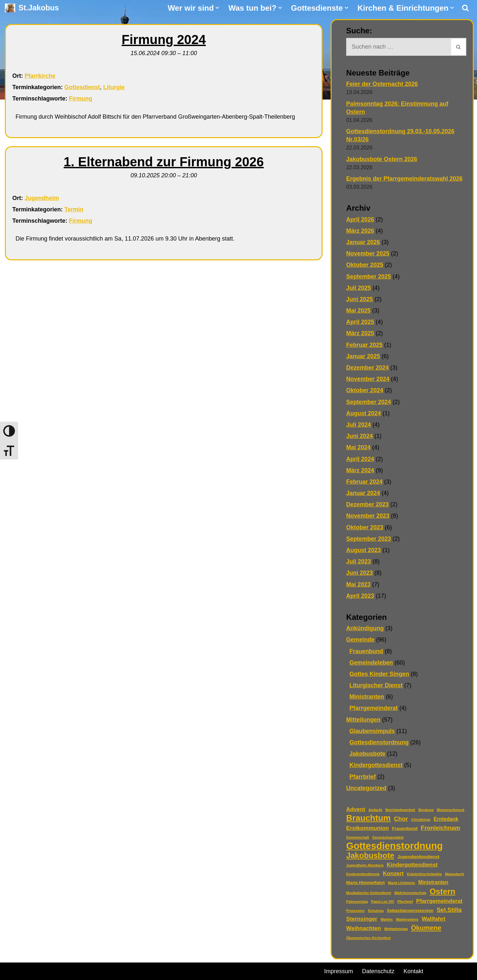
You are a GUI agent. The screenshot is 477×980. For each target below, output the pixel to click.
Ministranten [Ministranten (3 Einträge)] (433, 882)
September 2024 (369, 402)
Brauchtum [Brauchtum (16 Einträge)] (368, 818)
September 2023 (369, 539)
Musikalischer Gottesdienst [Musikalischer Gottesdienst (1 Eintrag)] (369, 893)
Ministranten (367, 697)
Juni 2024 (359, 436)
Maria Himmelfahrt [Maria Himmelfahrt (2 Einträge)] (365, 883)
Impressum (339, 971)
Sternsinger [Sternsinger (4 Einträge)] (362, 919)
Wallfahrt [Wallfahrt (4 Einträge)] (433, 919)
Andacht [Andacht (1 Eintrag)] (375, 810)
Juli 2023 (358, 561)
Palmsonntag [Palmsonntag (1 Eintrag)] (357, 902)
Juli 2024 (358, 425)
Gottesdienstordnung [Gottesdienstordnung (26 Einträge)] (394, 846)
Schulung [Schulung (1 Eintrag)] (376, 911)
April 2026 (360, 219)
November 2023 (368, 516)
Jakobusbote (367, 754)
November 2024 (368, 379)
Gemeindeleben (371, 663)
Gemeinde (360, 640)
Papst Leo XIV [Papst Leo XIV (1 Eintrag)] (383, 902)
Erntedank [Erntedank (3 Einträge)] (446, 819)
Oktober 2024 (365, 390)
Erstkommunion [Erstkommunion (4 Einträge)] (367, 828)
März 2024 (360, 470)
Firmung (81, 99)
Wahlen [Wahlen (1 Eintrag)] (387, 919)
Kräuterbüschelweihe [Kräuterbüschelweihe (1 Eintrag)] (424, 874)
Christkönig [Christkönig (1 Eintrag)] (421, 820)
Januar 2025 (363, 356)
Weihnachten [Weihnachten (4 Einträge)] (363, 928)
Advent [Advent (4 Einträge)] (356, 809)
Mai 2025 (358, 311)
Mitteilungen (363, 720)
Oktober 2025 (365, 265)
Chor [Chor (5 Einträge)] (401, 819)
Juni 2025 (359, 299)
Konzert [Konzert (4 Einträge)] (393, 873)
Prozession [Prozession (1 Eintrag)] (355, 911)
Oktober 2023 (365, 527)
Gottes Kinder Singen (379, 674)
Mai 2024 (358, 447)
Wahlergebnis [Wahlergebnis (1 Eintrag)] (407, 919)
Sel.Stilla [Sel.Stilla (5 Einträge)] (449, 910)
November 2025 (368, 254)
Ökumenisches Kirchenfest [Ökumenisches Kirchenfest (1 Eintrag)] (368, 938)
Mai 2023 (358, 584)
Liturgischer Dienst (376, 685)
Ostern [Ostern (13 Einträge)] (443, 891)
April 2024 (360, 459)
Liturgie (114, 87)
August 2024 (363, 413)
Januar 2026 (363, 242)
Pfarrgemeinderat (374, 708)
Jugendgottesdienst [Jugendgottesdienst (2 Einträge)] (418, 857)
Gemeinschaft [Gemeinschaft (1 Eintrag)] (358, 837)
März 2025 (360, 333)
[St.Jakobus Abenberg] (32, 8)
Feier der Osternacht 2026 (382, 84)
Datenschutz (378, 971)
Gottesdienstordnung (379, 742)
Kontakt (413, 971)
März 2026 (360, 231)
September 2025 (369, 277)
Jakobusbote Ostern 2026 (382, 159)
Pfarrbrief (363, 777)
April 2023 (360, 596)
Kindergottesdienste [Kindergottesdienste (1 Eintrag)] (363, 874)
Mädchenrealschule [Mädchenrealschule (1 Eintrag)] (410, 893)
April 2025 (360, 322)
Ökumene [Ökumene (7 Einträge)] (426, 928)
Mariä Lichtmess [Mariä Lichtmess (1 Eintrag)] (402, 883)
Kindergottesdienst (376, 765)
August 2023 (363, 550)
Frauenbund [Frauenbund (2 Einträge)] (405, 828)
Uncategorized (366, 788)
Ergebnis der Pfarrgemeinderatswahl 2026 (404, 179)
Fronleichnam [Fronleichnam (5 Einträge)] (440, 828)
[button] (217, 8)
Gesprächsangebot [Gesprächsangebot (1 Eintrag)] (388, 837)
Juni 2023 (359, 573)
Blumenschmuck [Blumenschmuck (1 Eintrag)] (451, 810)
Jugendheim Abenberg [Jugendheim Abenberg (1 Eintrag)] (365, 865)
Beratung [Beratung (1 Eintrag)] (426, 810)
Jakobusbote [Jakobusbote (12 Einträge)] (370, 855)
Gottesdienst (82, 87)
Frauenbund (366, 651)
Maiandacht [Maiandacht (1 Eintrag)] (454, 874)
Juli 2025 (358, 288)
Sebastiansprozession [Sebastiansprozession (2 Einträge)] (410, 910)
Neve (12, 970)
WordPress (79, 970)
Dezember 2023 (367, 504)
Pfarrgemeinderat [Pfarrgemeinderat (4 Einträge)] (439, 901)
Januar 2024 (363, 493)
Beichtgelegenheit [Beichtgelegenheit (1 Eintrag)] (400, 810)
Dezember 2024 (367, 368)
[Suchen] (465, 8)
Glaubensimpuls (372, 731)
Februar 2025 (364, 345)
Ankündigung (365, 628)
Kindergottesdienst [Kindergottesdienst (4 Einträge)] (412, 865)
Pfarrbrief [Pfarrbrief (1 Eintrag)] (405, 902)
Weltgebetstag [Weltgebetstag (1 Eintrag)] (396, 929)
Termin (74, 209)
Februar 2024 (364, 482)
